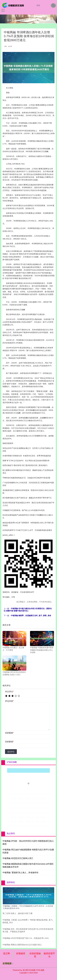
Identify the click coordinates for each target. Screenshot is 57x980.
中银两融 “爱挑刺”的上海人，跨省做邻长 (21, 873)
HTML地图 (40, 970)
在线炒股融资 (35, 955)
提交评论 (11, 752)
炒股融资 (21, 953)
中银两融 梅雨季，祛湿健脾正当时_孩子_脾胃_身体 (31, 616)
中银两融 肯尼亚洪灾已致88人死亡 (18, 858)
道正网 (6, 953)
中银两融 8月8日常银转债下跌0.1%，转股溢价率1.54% (26, 938)
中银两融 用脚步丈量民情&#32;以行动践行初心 (22, 945)
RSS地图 (32, 970)
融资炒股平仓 (49, 955)
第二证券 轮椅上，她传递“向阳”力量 (18, 913)
